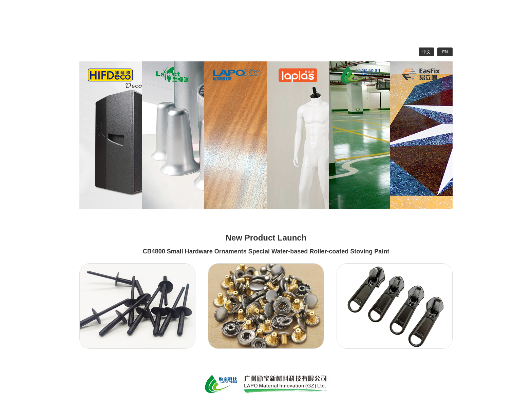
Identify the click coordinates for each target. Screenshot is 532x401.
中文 (426, 52)
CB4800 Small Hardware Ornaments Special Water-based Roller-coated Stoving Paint (266, 251)
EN (445, 52)
